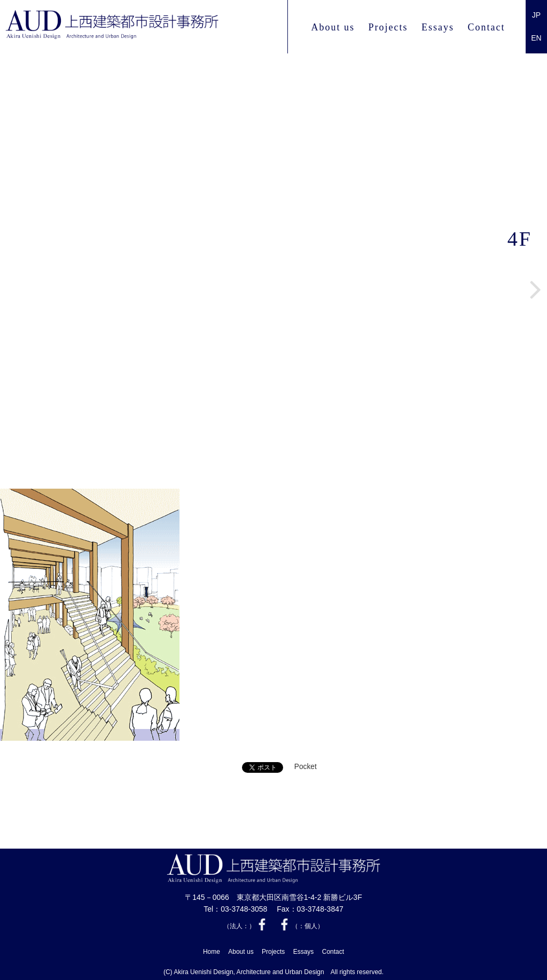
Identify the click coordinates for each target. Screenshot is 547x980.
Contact (487, 27)
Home (212, 951)
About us (333, 27)
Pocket (306, 767)
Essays (438, 27)
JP (536, 15)
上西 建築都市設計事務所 (140, 27)
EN (536, 38)
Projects (388, 27)
